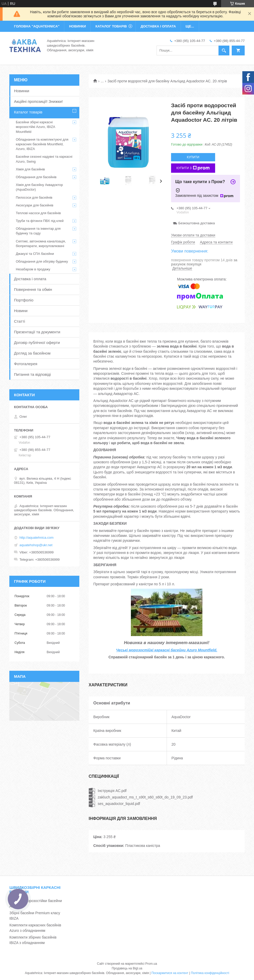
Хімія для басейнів (30, 169)
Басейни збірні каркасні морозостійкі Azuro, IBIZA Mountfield (35, 127)
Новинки (22, 91)
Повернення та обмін (33, 289)
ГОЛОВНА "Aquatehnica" (37, 26)
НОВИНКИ (77, 26)
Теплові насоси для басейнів (38, 213)
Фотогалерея (26, 364)
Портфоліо (24, 300)
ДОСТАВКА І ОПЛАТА (158, 26)
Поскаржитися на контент (170, 973)
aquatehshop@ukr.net (36, 545)
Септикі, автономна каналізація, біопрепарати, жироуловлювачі (41, 244)
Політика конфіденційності (210, 973)
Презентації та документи (37, 332)
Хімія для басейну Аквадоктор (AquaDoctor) (39, 187)
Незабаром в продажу (33, 269)
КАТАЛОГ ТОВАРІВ (111, 26)
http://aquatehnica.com (37, 538)
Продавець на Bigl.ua (127, 968)
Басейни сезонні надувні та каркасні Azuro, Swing (44, 159)
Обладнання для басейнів (36, 177)
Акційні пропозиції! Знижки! (38, 101)
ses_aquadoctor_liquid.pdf (119, 804)
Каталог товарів (28, 112)
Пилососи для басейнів (34, 197)
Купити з (193, 168)
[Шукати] (224, 51)
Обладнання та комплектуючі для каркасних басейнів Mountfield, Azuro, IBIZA (42, 144)
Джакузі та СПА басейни (35, 254)
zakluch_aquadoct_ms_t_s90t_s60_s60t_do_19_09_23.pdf (145, 797)
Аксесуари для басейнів (35, 205)
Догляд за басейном (32, 353)
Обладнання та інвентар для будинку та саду (38, 231)
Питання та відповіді (32, 374)
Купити (193, 157)
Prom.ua (151, 964)
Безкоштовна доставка (197, 223)
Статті (20, 321)
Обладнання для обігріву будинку (42, 261)
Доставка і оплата (30, 279)
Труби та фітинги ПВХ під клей (40, 221)
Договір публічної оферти (37, 343)
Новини (21, 311)
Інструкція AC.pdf (112, 791)
